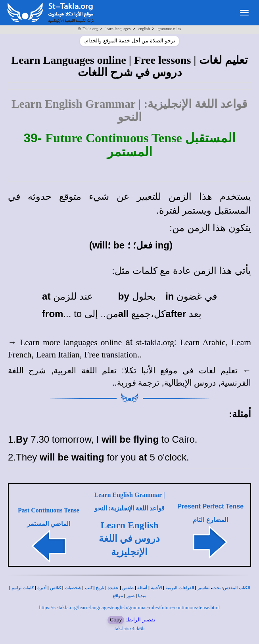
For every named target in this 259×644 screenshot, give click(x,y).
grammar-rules (170, 29)
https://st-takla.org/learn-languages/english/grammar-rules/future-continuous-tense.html (130, 607)
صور (130, 596)
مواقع (118, 596)
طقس (128, 588)
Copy (116, 620)
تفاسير (203, 588)
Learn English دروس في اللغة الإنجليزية (129, 539)
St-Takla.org (88, 29)
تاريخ (100, 588)
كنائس (56, 588)
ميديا (142, 596)
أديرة (42, 588)
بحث (216, 588)
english (144, 29)
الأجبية (156, 588)
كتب (89, 588)
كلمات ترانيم (23, 588)
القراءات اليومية (180, 588)
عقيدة (113, 588)
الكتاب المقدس (236, 588)
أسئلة (142, 588)
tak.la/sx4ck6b (129, 628)
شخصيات (73, 588)
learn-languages (118, 29)
